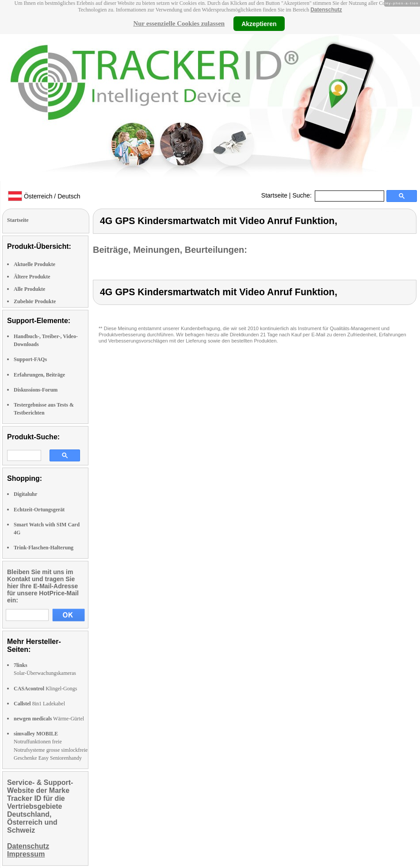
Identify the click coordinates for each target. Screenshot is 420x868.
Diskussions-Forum (36, 390)
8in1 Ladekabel (39, 704)
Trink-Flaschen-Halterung (44, 548)
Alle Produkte (29, 289)
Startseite (274, 195)
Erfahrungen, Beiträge (39, 375)
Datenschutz (326, 10)
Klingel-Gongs (45, 689)
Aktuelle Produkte (34, 264)
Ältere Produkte (32, 277)
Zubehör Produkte (35, 301)
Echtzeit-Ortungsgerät (39, 510)
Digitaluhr (25, 494)
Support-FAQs (30, 359)
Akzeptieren (259, 23)
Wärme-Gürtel (49, 719)
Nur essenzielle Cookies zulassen (179, 23)
